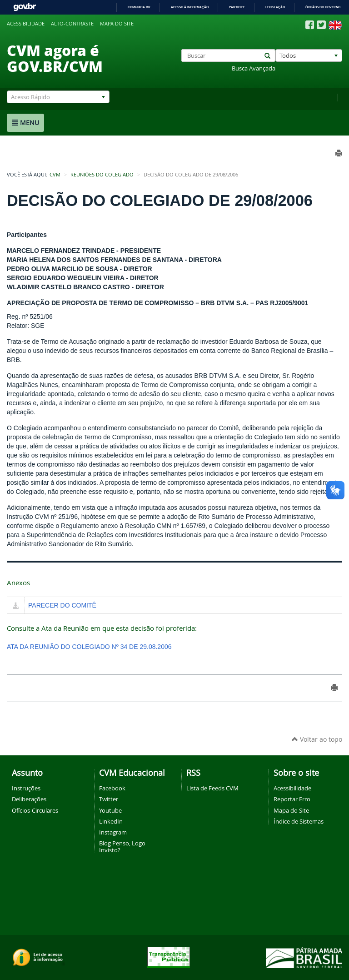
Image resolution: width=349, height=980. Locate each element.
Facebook (112, 788)
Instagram (113, 832)
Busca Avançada (254, 68)
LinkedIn (111, 821)
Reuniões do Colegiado (102, 175)
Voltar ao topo (317, 739)
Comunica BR (139, 7)
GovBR (25, 7)
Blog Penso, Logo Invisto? (122, 846)
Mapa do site (117, 24)
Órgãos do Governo (323, 7)
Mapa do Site (291, 810)
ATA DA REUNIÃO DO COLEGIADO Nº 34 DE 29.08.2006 (89, 647)
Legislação (275, 7)
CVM (55, 175)
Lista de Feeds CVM (212, 788)
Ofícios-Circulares (35, 810)
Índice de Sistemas (299, 821)
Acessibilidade (26, 24)
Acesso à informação (190, 7)
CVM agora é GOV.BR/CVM (55, 58)
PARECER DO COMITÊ (62, 605)
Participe (237, 7)
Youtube (110, 810)
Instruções (26, 788)
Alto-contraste (72, 24)
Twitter (109, 799)
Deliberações (29, 799)
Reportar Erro (292, 799)
